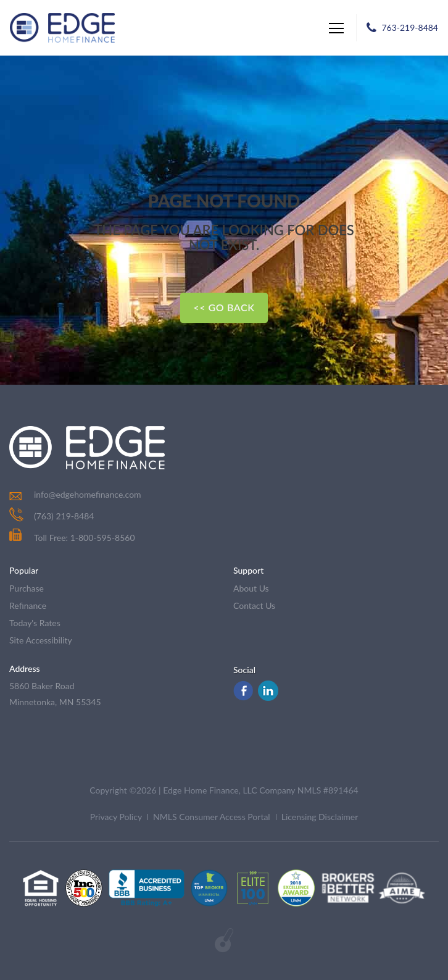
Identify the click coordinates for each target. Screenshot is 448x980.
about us (251, 588)
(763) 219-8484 (64, 516)
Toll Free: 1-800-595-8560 (72, 538)
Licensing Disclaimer (320, 817)
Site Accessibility (41, 640)
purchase (27, 588)
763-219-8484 (410, 27)
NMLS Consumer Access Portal (212, 817)
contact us (254, 605)
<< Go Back (224, 307)
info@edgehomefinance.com (88, 494)
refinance (28, 605)
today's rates (35, 623)
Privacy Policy (116, 817)
